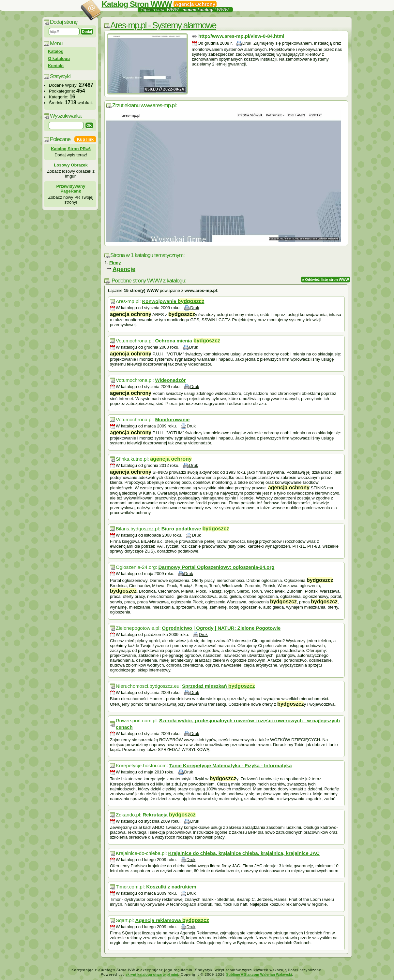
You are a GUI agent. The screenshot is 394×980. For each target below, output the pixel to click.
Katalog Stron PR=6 (71, 149)
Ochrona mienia (187, 341)
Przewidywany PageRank (71, 189)
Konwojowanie (173, 301)
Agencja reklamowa (172, 920)
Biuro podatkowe (195, 529)
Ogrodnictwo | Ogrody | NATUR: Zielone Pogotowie (221, 628)
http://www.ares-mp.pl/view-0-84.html (241, 36)
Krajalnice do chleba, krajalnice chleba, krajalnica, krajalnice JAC (244, 853)
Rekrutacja (169, 815)
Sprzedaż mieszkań (219, 686)
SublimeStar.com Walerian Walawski (259, 974)
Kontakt (56, 66)
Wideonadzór (170, 380)
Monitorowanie (172, 419)
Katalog (56, 51)
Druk (247, 43)
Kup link (85, 139)
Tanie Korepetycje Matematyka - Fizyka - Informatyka (231, 765)
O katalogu (59, 58)
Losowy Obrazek (71, 165)
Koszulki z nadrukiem (171, 887)
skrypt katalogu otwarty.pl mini (152, 974)
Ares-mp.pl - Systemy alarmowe (163, 25)
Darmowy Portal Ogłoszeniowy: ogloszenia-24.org (216, 567)
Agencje (124, 269)
